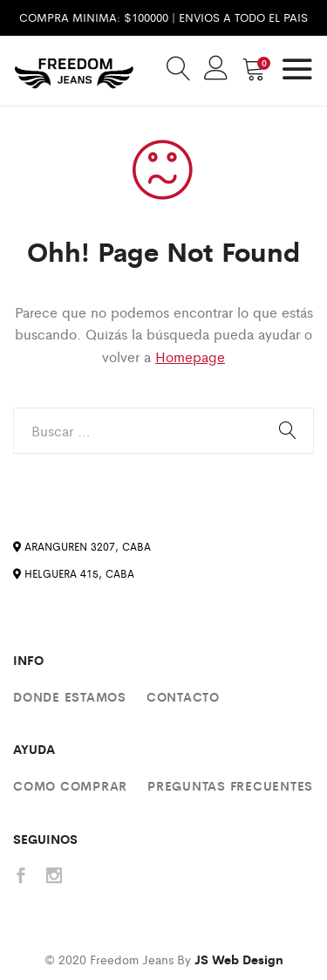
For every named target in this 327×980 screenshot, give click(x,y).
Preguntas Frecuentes (230, 785)
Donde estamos (70, 696)
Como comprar (70, 785)
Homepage (190, 356)
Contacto (183, 696)
